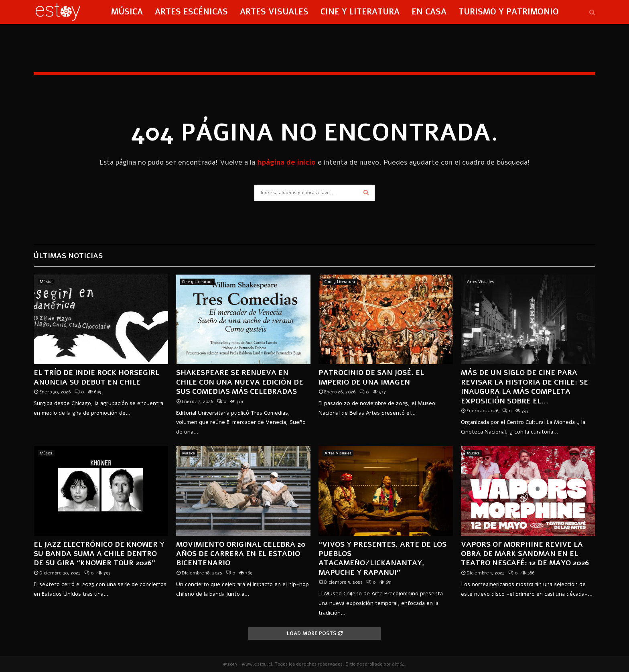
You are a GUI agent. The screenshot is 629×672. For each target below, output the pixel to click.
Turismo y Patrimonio (509, 12)
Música (127, 12)
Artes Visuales (274, 12)
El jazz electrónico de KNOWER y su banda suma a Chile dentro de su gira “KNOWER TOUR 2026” (99, 554)
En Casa (429, 12)
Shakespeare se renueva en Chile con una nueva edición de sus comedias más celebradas (240, 382)
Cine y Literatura (360, 12)
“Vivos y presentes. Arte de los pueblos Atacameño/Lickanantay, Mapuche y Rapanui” (382, 558)
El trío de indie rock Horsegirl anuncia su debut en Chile (96, 377)
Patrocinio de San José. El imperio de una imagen (371, 377)
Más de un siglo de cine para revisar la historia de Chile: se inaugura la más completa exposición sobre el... (525, 387)
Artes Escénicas (191, 12)
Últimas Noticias (68, 256)
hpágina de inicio (286, 162)
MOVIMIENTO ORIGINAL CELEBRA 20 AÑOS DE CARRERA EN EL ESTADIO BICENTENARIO (241, 554)
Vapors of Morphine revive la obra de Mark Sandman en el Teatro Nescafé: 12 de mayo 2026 (525, 554)
